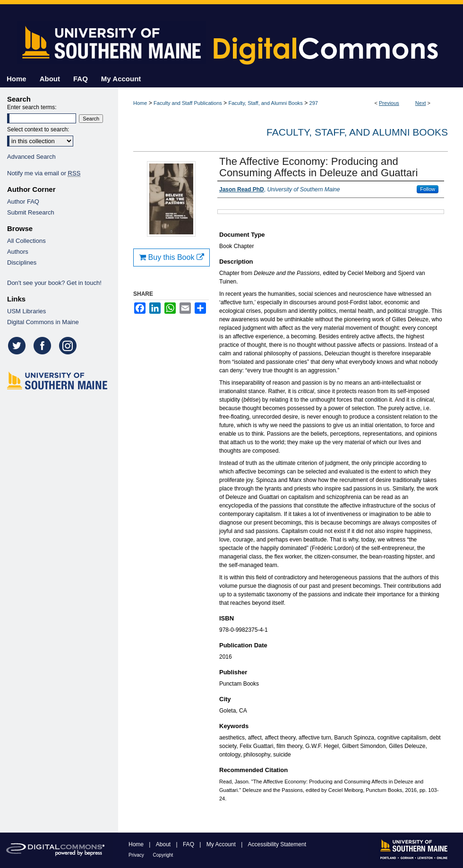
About (164, 844)
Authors (18, 252)
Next (421, 103)
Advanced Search (31, 157)
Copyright (163, 855)
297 (314, 103)
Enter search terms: (32, 107)
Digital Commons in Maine (43, 322)
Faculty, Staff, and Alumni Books (265, 103)
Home (140, 103)
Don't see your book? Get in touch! (54, 283)
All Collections (26, 241)
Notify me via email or (44, 173)
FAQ (189, 844)
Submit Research (31, 212)
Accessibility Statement (277, 844)
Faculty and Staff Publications (188, 103)
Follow (428, 189)
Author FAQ (23, 202)
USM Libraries (26, 311)
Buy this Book (171, 257)
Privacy (137, 855)
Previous (389, 103)
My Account (222, 844)
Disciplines (22, 262)
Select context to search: (38, 129)
